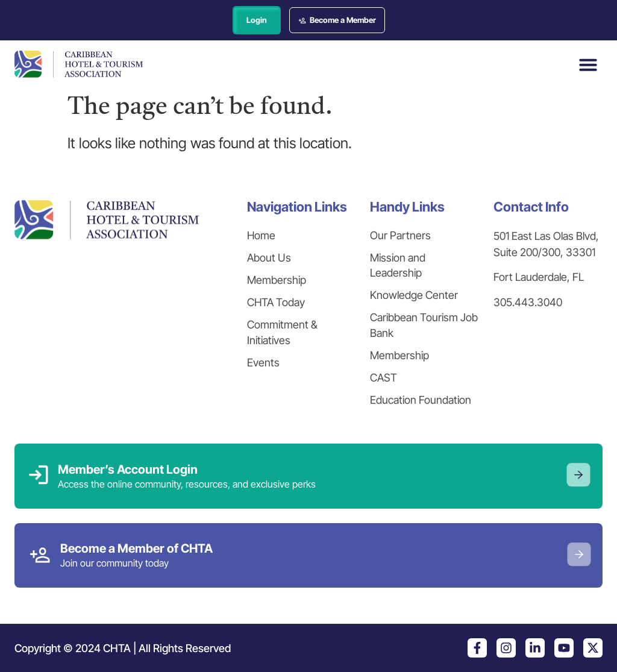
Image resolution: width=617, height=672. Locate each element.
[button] (588, 64)
